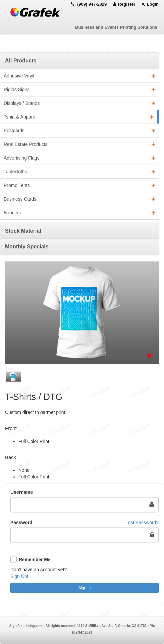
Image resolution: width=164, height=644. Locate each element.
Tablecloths (79, 172)
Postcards (79, 131)
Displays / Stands (79, 103)
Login (150, 4)
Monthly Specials (27, 247)
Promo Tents (79, 185)
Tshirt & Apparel (79, 117)
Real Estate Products (79, 144)
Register (124, 4)
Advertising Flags (79, 158)
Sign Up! (19, 576)
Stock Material (23, 231)
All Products (21, 61)
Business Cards (79, 199)
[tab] (79, 61)
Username (22, 492)
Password (21, 522)
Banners (79, 213)
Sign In (84, 588)
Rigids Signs (79, 89)
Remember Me (35, 560)
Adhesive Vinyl (79, 76)
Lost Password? (142, 522)
